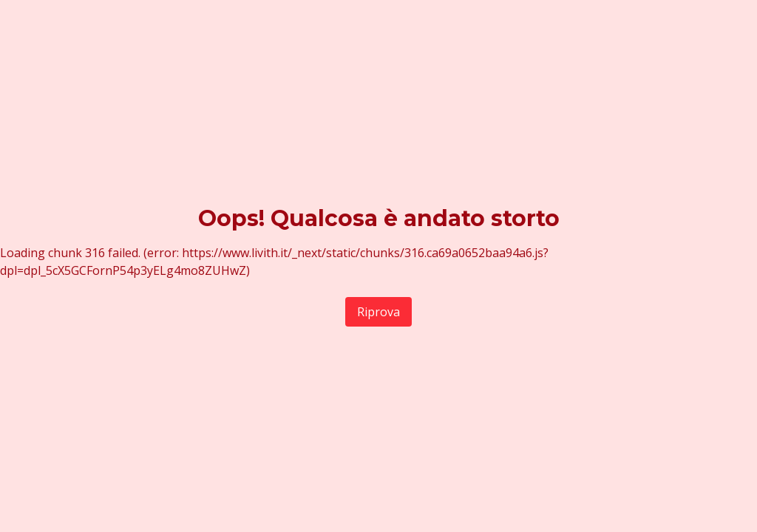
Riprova (378, 312)
